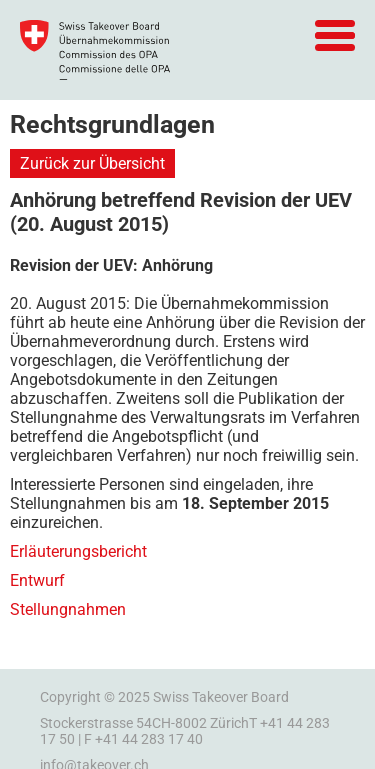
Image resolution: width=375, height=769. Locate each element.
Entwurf (37, 580)
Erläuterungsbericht (78, 551)
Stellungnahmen (68, 609)
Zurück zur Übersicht (92, 163)
